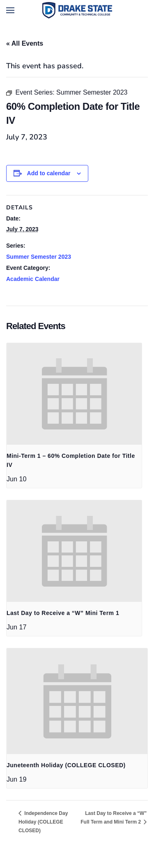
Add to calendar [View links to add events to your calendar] (49, 173)
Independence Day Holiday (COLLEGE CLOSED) (43, 822)
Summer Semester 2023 (39, 257)
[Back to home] (77, 10)
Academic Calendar (33, 279)
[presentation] (74, 394)
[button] (10, 10)
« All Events (25, 43)
